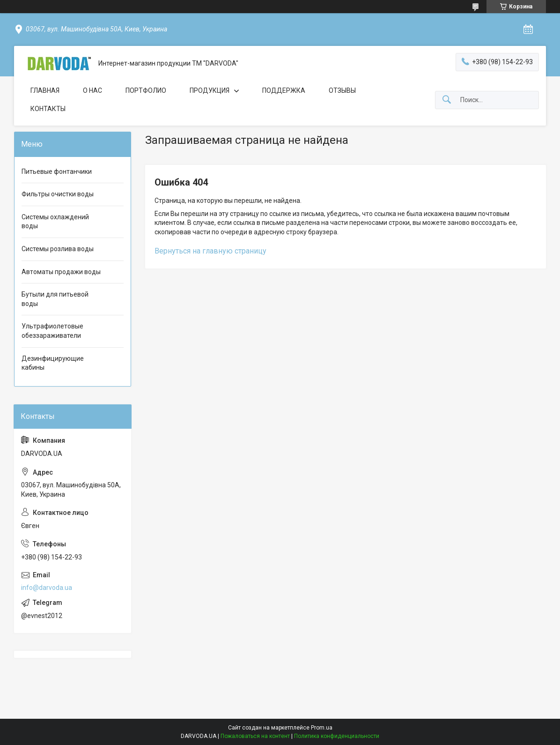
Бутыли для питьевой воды (55, 299)
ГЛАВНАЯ (45, 90)
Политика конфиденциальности (337, 736)
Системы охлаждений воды (55, 222)
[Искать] (447, 100)
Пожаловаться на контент (255, 736)
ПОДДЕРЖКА (284, 90)
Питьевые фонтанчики (57, 171)
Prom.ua (322, 728)
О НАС (92, 90)
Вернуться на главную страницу (210, 251)
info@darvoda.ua (47, 588)
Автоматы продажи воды (61, 272)
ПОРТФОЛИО (146, 90)
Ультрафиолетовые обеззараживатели (52, 331)
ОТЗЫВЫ (342, 90)
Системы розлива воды (58, 249)
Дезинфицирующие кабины (53, 363)
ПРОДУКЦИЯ (210, 90)
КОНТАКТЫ (48, 109)
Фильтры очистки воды (58, 194)
